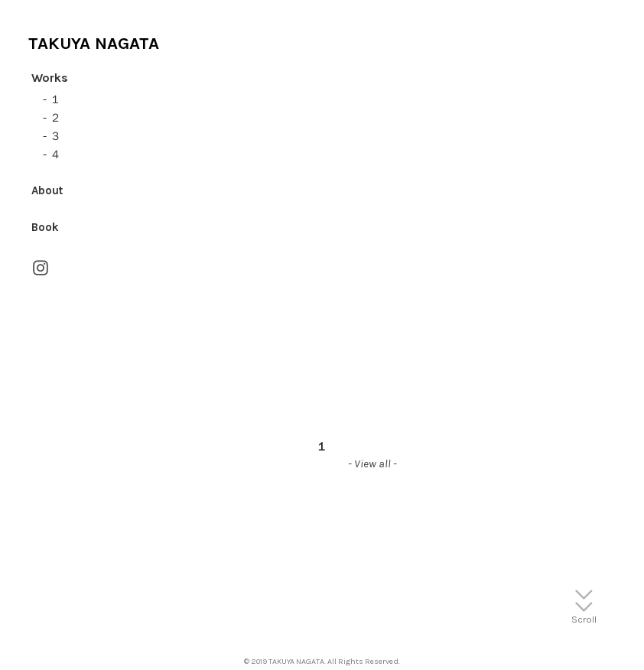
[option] (322, 326)
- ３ (52, 136)
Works (50, 78)
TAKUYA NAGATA (94, 43)
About (47, 190)
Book (45, 227)
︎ (41, 268)
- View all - (372, 463)
